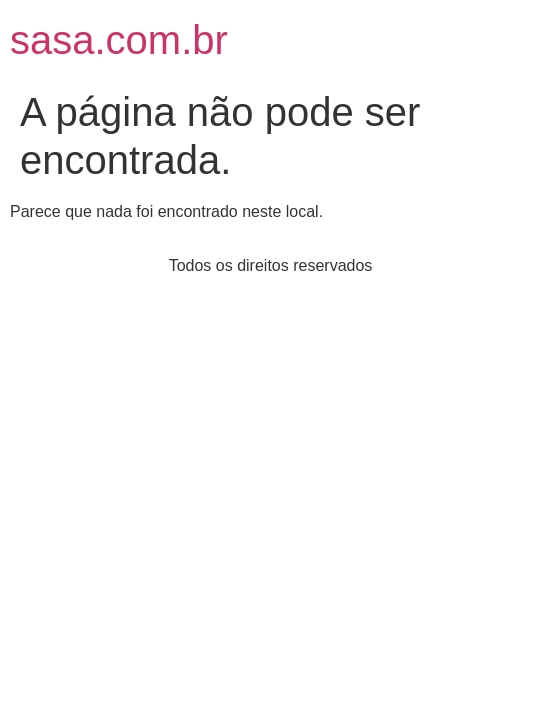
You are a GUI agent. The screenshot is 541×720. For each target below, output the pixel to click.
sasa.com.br (119, 40)
